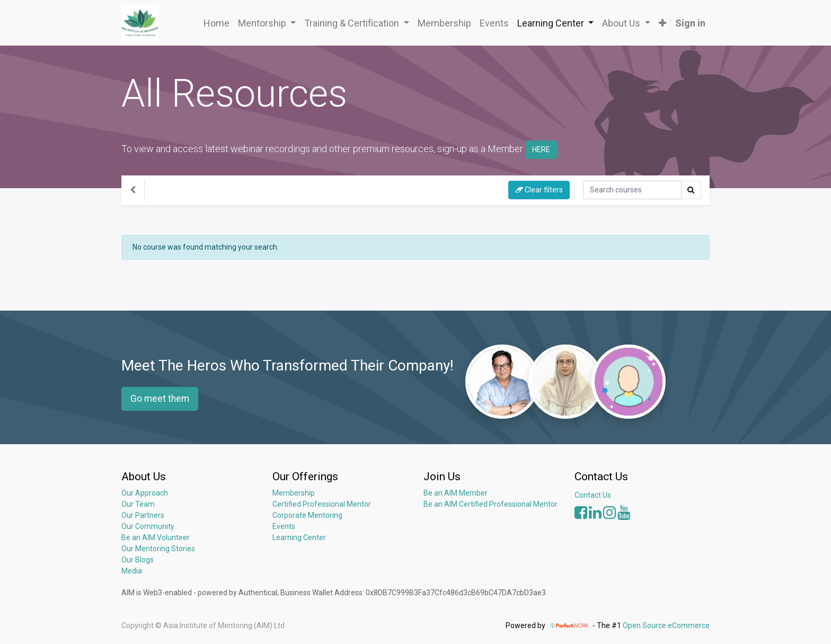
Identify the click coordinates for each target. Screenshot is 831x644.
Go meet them (160, 399)
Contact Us (593, 495)
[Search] (632, 190)
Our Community (148, 526)
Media (132, 571)
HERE (541, 149)
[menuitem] (216, 23)
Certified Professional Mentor (322, 504)
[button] (662, 23)
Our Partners (143, 515)
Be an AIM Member (456, 493)
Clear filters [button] (539, 190)
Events (284, 526)
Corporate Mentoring (308, 515)
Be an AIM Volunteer (156, 537)
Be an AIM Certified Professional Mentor (490, 504)
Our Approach (145, 493)
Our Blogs (138, 560)
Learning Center (299, 537)
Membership (294, 493)
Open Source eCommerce (666, 625)
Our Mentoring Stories (158, 549)
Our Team (138, 504)
